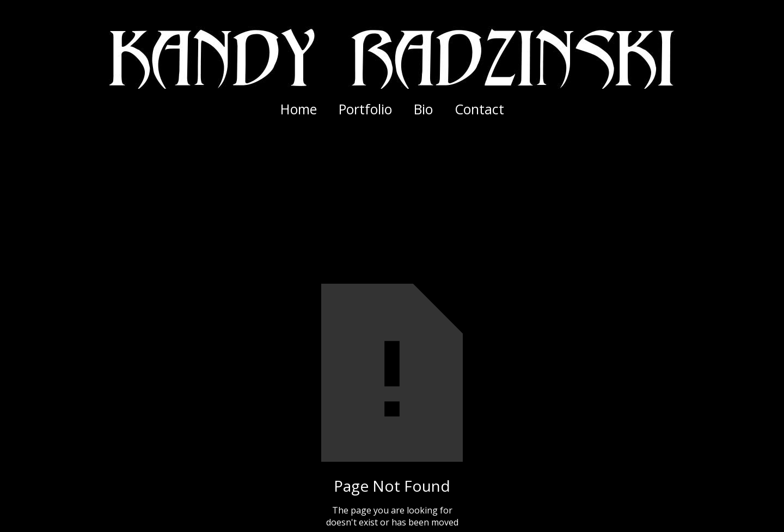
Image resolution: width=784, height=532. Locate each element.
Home (299, 109)
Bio (423, 109)
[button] (365, 109)
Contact (479, 109)
